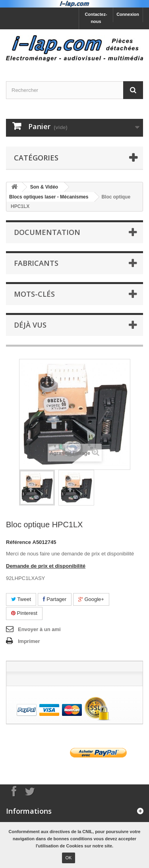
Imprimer (29, 641)
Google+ (91, 599)
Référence (18, 542)
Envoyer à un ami (39, 629)
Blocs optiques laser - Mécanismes (49, 197)
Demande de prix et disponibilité (46, 566)
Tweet (21, 599)
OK (69, 858)
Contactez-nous (96, 18)
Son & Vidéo (44, 187)
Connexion (128, 14)
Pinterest (24, 613)
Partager (55, 599)
